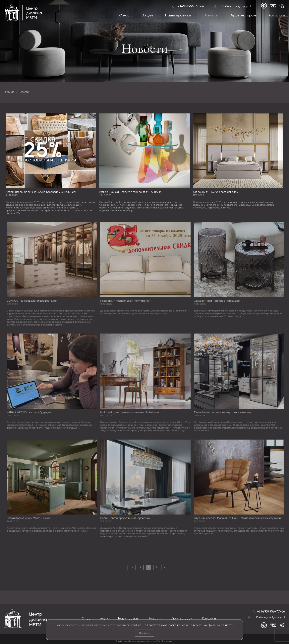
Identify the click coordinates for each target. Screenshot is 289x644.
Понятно (144, 633)
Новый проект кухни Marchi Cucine (30, 518)
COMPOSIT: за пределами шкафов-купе (33, 301)
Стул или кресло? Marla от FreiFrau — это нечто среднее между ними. (239, 518)
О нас (124, 15)
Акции (148, 15)
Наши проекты (178, 15)
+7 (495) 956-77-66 (190, 6)
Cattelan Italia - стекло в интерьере (218, 301)
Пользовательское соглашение (164, 625)
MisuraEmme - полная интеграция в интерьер (224, 412)
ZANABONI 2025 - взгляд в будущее (30, 412)
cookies (136, 625)
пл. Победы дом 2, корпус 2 (235, 7)
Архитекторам (243, 15)
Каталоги (277, 15)
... (164, 567)
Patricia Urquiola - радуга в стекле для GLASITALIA (130, 192)
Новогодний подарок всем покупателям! (127, 301)
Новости (211, 15)
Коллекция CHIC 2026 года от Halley (216, 192)
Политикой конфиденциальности (211, 625)
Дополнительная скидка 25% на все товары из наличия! (41, 192)
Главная (9, 92)
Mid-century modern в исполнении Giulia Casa (131, 412)
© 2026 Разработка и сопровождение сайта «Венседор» (145, 641)
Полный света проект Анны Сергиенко (126, 518)
